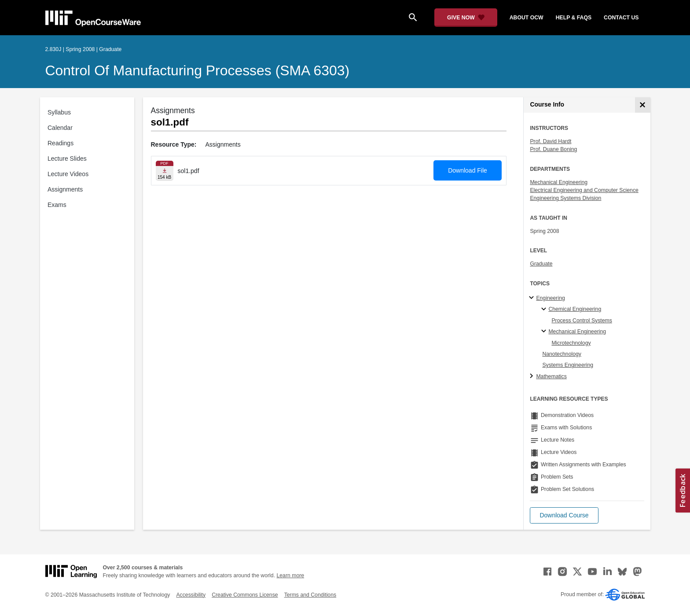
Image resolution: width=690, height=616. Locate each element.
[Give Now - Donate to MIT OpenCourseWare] (466, 18)
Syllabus (59, 112)
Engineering (550, 298)
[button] (564, 515)
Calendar (60, 128)
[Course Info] (643, 105)
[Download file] (165, 171)
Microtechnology (571, 343)
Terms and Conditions (310, 595)
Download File (468, 170)
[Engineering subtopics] (533, 298)
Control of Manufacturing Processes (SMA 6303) (198, 70)
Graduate (541, 264)
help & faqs (574, 18)
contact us (621, 18)
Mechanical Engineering (559, 182)
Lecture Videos (68, 174)
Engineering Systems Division (565, 198)
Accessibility (191, 595)
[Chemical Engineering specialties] (545, 310)
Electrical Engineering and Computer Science (584, 190)
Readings (61, 143)
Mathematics (551, 376)
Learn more (290, 575)
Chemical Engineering (575, 309)
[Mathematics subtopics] (533, 376)
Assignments (65, 189)
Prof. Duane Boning (553, 149)
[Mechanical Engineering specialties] (545, 332)
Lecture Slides (67, 159)
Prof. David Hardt (551, 141)
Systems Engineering (568, 365)
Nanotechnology (562, 354)
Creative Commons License (245, 595)
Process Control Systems (582, 321)
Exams (57, 205)
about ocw (527, 18)
